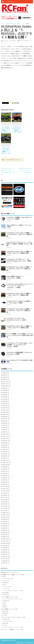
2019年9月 (4, 546)
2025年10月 (4, 386)
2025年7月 (4, 393)
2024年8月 (4, 417)
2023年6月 (4, 447)
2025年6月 (4, 395)
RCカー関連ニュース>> (8, 609)
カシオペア (5, 581)
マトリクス (5, 589)
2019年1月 (4, 563)
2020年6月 (4, 526)
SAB (3, 577)
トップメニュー (9, 2)
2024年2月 (4, 430)
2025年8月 (4, 390)
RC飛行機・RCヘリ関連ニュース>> (11, 575)
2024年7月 (4, 419)
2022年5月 (4, 476)
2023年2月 (4, 456)
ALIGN (21, 41)
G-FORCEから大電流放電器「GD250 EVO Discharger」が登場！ (19, 353)
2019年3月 (4, 559)
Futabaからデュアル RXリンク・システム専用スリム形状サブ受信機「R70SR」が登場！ (19, 244)
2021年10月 (4, 491)
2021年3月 (4, 506)
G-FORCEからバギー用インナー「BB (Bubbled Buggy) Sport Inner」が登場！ (19, 260)
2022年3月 (4, 480)
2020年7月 (4, 524)
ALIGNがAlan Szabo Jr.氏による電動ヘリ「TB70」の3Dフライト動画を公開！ (19, 327)
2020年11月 (4, 515)
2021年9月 (4, 493)
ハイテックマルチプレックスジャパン (12, 591)
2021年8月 (4, 495)
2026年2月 (4, 377)
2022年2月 (4, 482)
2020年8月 (4, 522)
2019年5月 (4, 554)
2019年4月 (4, 556)
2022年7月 (4, 471)
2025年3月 (4, 401)
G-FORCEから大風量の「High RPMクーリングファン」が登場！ (19, 218)
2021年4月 (4, 504)
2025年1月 (4, 406)
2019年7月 (4, 550)
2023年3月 (4, 454)
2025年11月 (4, 384)
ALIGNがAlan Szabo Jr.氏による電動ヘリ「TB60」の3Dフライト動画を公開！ (17, 131)
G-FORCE (5, 595)
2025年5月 (4, 397)
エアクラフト (6, 587)
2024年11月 (4, 410)
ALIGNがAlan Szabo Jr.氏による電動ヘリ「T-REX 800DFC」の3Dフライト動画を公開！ (6, 131)
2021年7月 (4, 497)
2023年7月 (4, 445)
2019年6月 (4, 552)
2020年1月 (4, 537)
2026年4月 (4, 373)
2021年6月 (4, 500)
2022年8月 (4, 469)
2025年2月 (4, 403)
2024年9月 (4, 414)
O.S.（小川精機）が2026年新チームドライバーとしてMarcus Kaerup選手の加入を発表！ (20, 335)
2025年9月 (4, 388)
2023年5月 (4, 449)
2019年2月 (4, 561)
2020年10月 (4, 517)
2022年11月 (4, 462)
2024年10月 (4, 412)
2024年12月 (4, 408)
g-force (4, 611)
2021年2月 (4, 508)
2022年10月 (4, 465)
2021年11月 (4, 489)
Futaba (4, 583)
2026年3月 (4, 375)
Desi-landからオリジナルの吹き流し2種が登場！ (20, 361)
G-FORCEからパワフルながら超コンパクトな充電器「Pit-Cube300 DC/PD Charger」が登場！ (20, 345)
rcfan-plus (5, 41)
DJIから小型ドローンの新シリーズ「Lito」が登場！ (19, 226)
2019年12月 (4, 539)
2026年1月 (4, 379)
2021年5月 (4, 502)
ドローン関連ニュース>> (8, 597)
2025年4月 (4, 399)
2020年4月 (4, 530)
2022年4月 (4, 478)
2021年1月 (4, 511)
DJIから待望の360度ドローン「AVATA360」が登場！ (15, 277)
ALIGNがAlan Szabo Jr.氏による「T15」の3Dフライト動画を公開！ (25, 171)
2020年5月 (4, 528)
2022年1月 (4, 484)
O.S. (3, 585)
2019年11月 (4, 541)
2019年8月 (4, 548)
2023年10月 (4, 438)
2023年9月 (4, 441)
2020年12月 (4, 513)
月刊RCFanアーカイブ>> (8, 572)
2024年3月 (4, 428)
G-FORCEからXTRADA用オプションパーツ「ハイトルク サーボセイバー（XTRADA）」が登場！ (19, 286)
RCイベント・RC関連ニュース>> (10, 629)
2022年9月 (4, 467)
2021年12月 (4, 486)
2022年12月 (4, 460)
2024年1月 (4, 432)
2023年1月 (4, 458)
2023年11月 (4, 436)
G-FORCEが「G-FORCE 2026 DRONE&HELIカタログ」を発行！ (17, 319)
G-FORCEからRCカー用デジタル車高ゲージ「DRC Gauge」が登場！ (19, 302)
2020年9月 (4, 519)
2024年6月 (4, 421)
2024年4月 (4, 425)
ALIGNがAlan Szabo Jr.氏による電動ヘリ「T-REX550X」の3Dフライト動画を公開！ (6, 152)
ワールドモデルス (7, 579)
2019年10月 (4, 543)
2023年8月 (4, 443)
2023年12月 (4, 434)
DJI (3, 605)
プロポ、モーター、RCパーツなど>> (11, 617)
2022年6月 (4, 473)
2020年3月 (4, 532)
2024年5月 (4, 423)
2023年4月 (4, 452)
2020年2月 (4, 535)
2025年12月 (4, 382)
